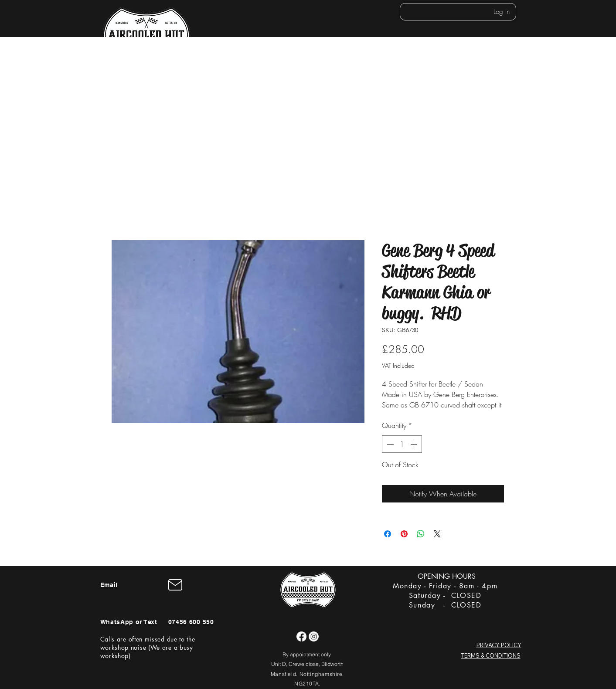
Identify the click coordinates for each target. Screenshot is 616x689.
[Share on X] (437, 534)
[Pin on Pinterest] (404, 534)
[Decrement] (389, 444)
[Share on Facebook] (388, 534)
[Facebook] (301, 636)
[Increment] (415, 444)
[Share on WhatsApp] (421, 534)
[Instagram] (314, 636)
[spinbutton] (402, 444)
